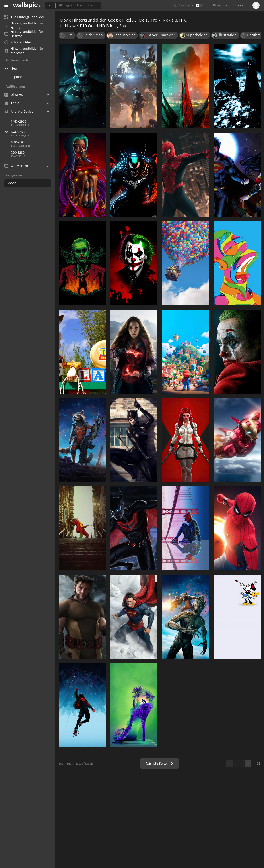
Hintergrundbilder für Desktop (24, 34)
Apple (12, 103)
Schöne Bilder (18, 42)
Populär (16, 77)
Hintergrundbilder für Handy (24, 25)
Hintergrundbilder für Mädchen (24, 51)
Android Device (19, 112)
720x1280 (18, 152)
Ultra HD (14, 95)
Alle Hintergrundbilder (24, 17)
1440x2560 (33, 132)
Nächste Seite (160, 763)
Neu (14, 68)
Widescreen (16, 166)
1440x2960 (18, 121)
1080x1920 (18, 142)
